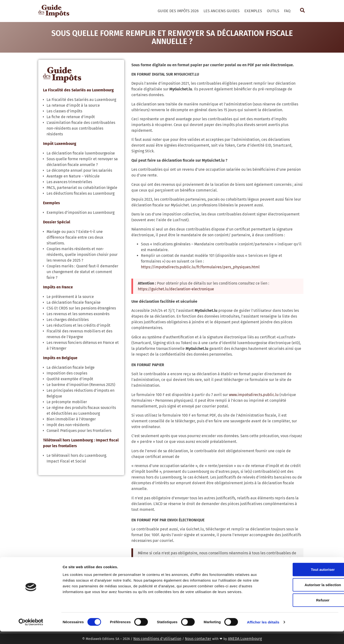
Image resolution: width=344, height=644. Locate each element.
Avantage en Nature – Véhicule (73, 176)
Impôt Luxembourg (60, 144)
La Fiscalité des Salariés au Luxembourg (78, 90)
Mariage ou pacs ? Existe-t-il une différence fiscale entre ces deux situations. (75, 237)
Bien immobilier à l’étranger (71, 419)
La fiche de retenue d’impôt (71, 117)
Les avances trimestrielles (69, 182)
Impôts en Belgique (60, 358)
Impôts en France (58, 287)
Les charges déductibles (68, 320)
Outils (273, 11)
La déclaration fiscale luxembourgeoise (81, 153)
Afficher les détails (263, 635)
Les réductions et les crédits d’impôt (78, 325)
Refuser (304, 613)
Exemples (253, 11)
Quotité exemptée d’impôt (70, 379)
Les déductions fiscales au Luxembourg (81, 193)
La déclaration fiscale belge (71, 367)
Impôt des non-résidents (68, 425)
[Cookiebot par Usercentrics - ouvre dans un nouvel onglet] (31, 635)
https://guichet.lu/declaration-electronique (176, 289)
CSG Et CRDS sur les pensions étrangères (81, 308)
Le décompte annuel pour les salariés (79, 170)
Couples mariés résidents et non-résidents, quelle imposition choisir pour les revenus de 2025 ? (82, 255)
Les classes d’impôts (64, 111)
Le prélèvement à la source (70, 297)
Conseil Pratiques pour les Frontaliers (79, 431)
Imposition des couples (67, 373)
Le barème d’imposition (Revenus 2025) (81, 385)
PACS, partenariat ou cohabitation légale (82, 188)
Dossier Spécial (57, 222)
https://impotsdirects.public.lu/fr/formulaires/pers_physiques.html (200, 267)
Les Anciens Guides (222, 11)
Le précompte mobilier (67, 402)
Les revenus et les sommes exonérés (78, 314)
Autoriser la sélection (304, 597)
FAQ (287, 11)
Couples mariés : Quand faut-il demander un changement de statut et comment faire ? (82, 272)
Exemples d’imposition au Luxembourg (81, 212)
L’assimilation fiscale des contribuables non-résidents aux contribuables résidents (81, 128)
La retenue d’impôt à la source (73, 105)
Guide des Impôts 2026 (178, 11)
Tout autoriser (304, 582)
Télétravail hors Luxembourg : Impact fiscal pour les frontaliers (81, 443)
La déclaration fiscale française (74, 302)
